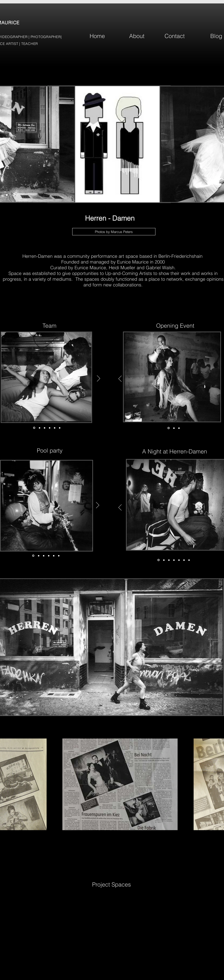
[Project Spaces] (112, 885)
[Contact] (175, 36)
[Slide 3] (45, 428)
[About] (137, 36)
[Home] (97, 36)
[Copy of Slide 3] (49, 556)
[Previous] (120, 379)
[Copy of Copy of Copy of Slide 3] (184, 560)
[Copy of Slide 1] (189, 560)
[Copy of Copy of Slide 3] (54, 556)
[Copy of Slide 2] (50, 428)
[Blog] (216, 36)
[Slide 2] (40, 428)
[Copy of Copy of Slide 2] (55, 428)
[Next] (99, 379)
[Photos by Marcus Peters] (114, 232)
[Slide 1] (34, 428)
